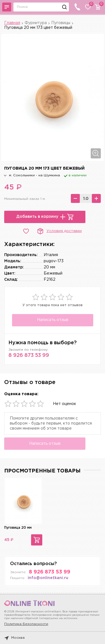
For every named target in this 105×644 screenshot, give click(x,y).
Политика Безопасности (26, 624)
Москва (14, 638)
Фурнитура (36, 23)
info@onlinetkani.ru (48, 578)
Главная (12, 23)
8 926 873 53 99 (29, 355)
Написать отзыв (53, 320)
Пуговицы (61, 23)
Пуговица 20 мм (18, 528)
